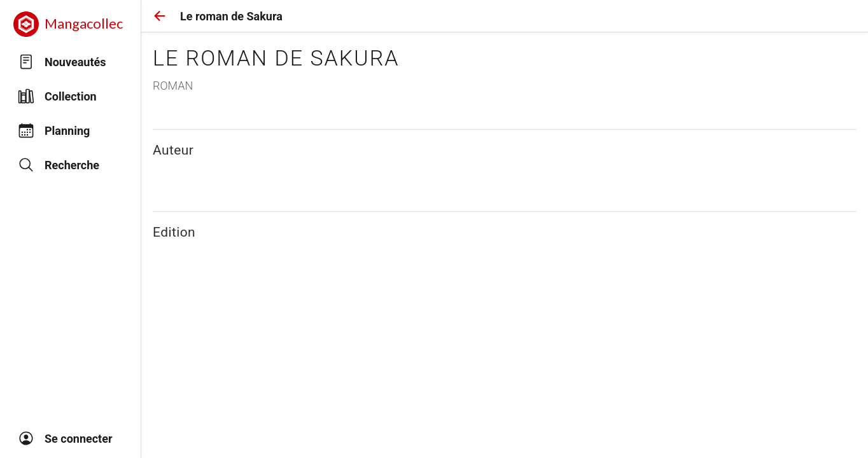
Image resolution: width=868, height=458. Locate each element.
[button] (160, 16)
